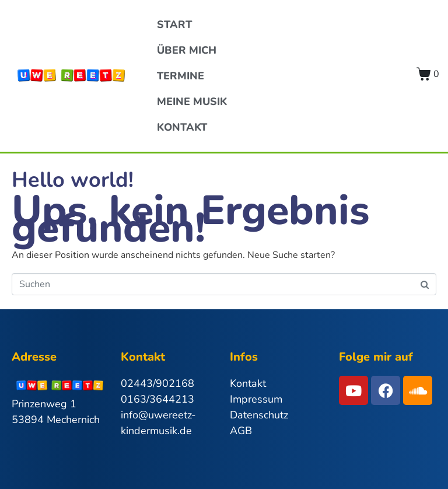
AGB (241, 431)
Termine (181, 76)
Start (174, 25)
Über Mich (187, 50)
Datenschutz (259, 415)
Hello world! (73, 180)
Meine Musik (192, 102)
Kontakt (182, 127)
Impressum (256, 399)
